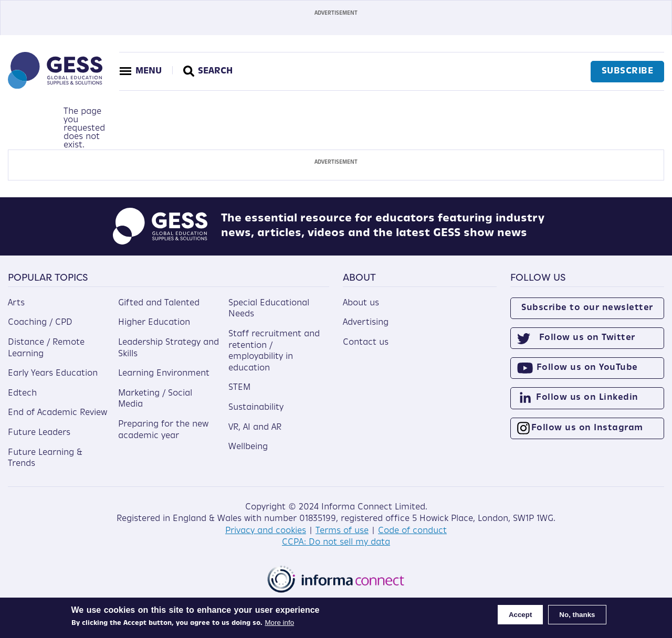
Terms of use (342, 531)
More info (280, 623)
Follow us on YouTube (587, 368)
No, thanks (577, 615)
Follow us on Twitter (587, 338)
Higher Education (154, 323)
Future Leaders (39, 433)
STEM (239, 388)
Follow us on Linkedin (587, 398)
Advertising (366, 323)
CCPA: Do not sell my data (336, 543)
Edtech (22, 394)
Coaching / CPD (40, 323)
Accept (520, 615)
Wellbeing (248, 447)
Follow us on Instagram (587, 428)
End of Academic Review (57, 413)
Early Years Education (53, 374)
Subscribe (628, 71)
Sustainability (256, 408)
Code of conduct (412, 531)
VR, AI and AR (255, 428)
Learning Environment (164, 374)
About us (361, 303)
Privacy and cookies (266, 531)
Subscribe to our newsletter (587, 308)
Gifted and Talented (159, 303)
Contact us (366, 343)
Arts (16, 303)
